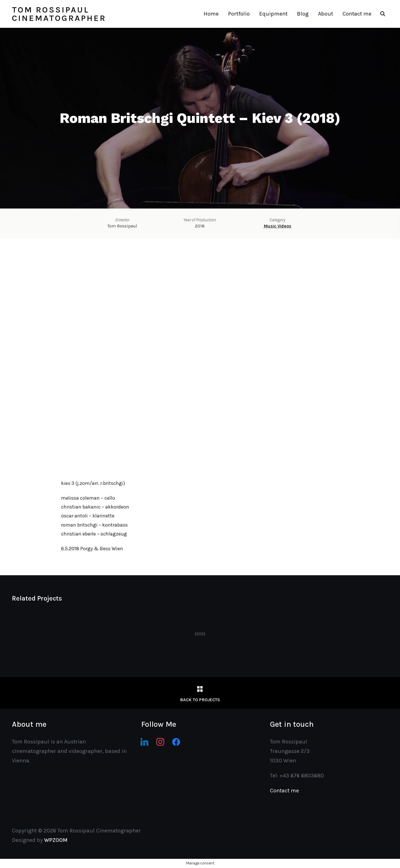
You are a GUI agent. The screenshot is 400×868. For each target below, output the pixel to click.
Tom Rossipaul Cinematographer (59, 14)
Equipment (273, 14)
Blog (303, 14)
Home (211, 14)
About (326, 14)
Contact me (357, 14)
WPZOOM (56, 840)
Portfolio (239, 14)
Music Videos (277, 226)
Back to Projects (200, 700)
